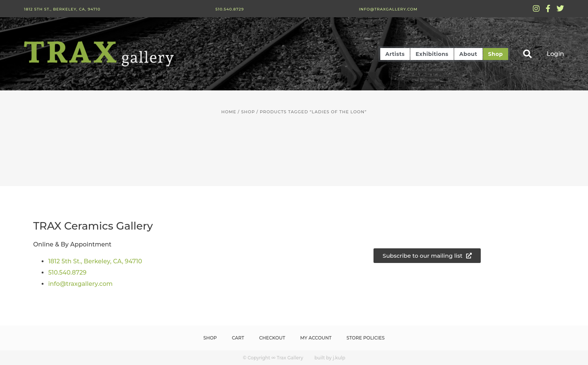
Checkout (272, 338)
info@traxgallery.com (388, 9)
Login (555, 54)
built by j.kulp (330, 358)
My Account (316, 338)
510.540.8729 (229, 9)
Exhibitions (432, 54)
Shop (496, 54)
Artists (395, 54)
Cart (238, 338)
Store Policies (366, 338)
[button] (527, 54)
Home (229, 112)
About (468, 54)
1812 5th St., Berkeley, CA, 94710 (62, 9)
